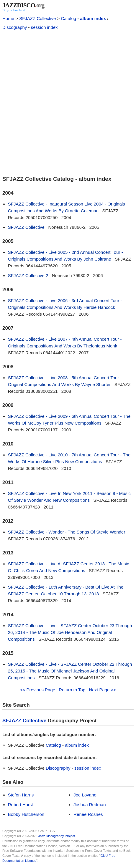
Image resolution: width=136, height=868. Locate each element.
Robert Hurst (21, 805)
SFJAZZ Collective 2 (28, 275)
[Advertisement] (68, 102)
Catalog (68, 18)
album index (93, 18)
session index (44, 27)
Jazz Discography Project (57, 836)
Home (8, 18)
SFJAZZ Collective (37, 18)
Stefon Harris (21, 795)
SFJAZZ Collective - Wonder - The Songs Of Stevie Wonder (67, 532)
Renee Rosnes (88, 814)
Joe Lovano (85, 795)
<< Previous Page (38, 690)
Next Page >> (102, 690)
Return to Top (72, 690)
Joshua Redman (90, 805)
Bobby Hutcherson (26, 814)
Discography (15, 27)
